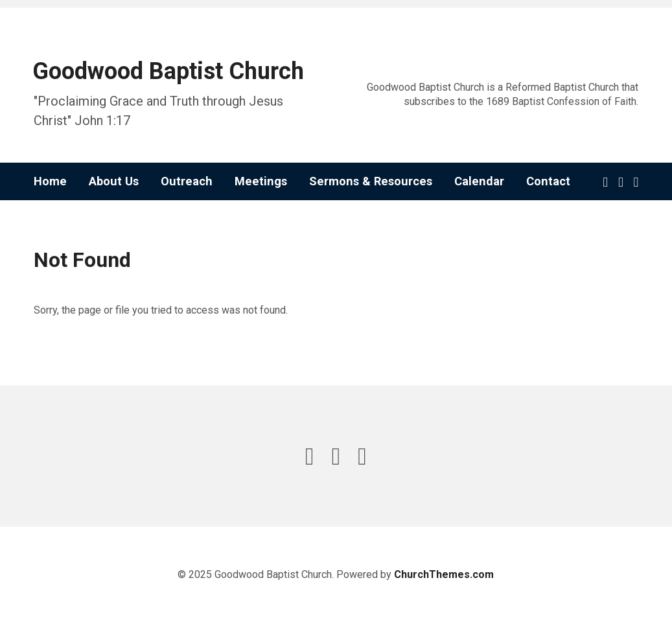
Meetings (261, 181)
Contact (548, 181)
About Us (114, 181)
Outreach (187, 181)
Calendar (479, 181)
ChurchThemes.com (444, 574)
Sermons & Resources (371, 181)
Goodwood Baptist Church (168, 71)
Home (50, 181)
